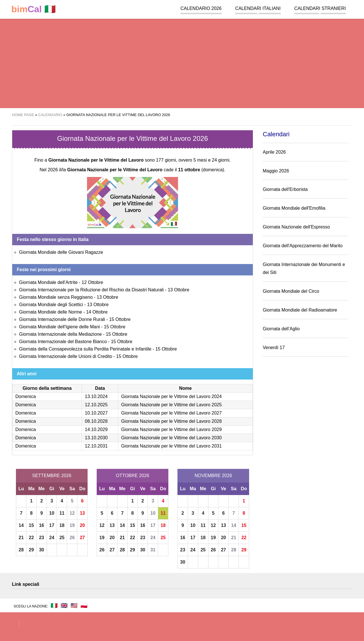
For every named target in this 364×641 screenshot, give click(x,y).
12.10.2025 (96, 405)
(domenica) (201, 170)
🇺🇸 (74, 605)
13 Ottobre (179, 290)
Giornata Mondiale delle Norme (50, 312)
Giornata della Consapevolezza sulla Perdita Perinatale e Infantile (85, 349)
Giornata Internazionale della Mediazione (60, 334)
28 (21, 550)
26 (72, 538)
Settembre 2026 (52, 476)
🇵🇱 (84, 605)
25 (62, 538)
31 (153, 550)
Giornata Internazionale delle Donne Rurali (62, 319)
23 (42, 538)
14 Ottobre (97, 312)
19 (72, 525)
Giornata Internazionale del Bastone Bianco (63, 342)
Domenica (26, 396)
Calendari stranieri (320, 8)
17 (52, 525)
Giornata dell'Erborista (285, 189)
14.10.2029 (96, 429)
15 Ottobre (120, 319)
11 (62, 513)
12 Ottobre (92, 282)
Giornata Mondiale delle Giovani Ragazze (61, 252)
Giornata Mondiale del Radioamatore (300, 310)
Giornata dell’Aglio (281, 329)
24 (52, 538)
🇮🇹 (34, 9)
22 (31, 538)
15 (31, 525)
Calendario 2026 (201, 8)
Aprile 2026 (274, 152)
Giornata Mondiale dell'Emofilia (294, 208)
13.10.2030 (96, 438)
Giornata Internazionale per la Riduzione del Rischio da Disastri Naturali (91, 290)
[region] (182, 63)
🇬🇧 (64, 605)
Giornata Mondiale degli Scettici (51, 305)
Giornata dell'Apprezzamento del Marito (303, 246)
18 (62, 525)
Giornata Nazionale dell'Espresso (296, 227)
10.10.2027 (96, 413)
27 (82, 538)
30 (42, 550)
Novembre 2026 (213, 476)
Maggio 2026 (276, 171)
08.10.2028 (96, 421)
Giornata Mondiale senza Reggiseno (56, 297)
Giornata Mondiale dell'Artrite (48, 282)
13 (82, 513)
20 (82, 525)
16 (42, 525)
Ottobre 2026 (132, 476)
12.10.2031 (96, 446)
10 (52, 513)
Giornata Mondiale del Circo (291, 291)
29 (31, 550)
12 (72, 513)
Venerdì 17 (274, 348)
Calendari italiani (258, 8)
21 (21, 538)
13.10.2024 (96, 396)
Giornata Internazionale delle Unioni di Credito (66, 356)
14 (21, 525)
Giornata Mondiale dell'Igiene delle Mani (59, 327)
